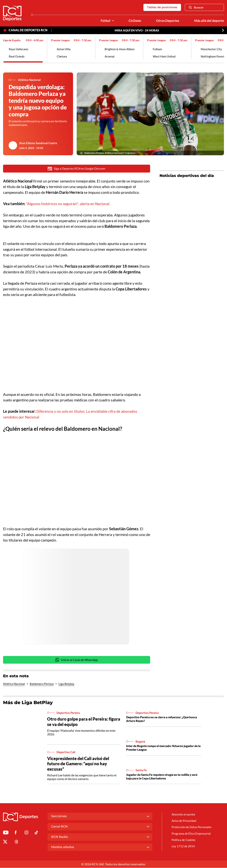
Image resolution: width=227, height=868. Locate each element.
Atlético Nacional (14, 685)
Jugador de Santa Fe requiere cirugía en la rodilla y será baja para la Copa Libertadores (161, 777)
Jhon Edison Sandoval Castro (38, 143)
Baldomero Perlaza (43, 685)
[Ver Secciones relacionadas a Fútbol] (110, 21)
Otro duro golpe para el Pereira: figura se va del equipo (79, 723)
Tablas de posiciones (161, 7)
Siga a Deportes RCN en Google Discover (76, 169)
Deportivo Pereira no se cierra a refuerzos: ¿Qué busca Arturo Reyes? (160, 720)
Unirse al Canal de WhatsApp (77, 660)
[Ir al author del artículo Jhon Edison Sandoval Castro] (13, 146)
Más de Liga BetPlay (29, 703)
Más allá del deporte (209, 21)
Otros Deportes (166, 21)
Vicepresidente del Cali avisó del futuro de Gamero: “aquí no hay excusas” (80, 764)
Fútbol (103, 21)
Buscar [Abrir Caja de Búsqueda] (196, 7)
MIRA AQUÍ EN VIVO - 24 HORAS (137, 30)
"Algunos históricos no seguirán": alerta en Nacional (68, 204)
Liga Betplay (68, 685)
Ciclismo (133, 21)
